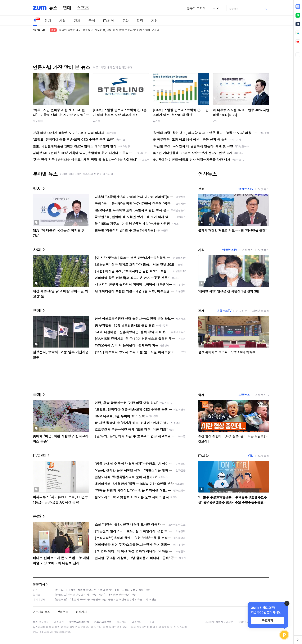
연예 (67, 8)
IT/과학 (109, 21)
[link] (298, 6)
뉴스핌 (96, 121)
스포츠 (83, 8)
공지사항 (122, 622)
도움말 (150, 622)
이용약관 (59, 622)
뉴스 (53, 8)
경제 (77, 21)
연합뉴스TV (246, 189)
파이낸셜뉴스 (261, 311)
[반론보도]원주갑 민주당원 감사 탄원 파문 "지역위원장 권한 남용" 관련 (96, 595)
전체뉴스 (63, 612)
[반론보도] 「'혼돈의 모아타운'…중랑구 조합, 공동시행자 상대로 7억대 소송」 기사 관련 (106, 599)
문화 (125, 21)
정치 (48, 21)
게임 (155, 21)
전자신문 (242, 311)
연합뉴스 (247, 250)
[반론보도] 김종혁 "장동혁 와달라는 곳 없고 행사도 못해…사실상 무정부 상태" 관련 (103, 590)
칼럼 (140, 21)
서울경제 (38, 121)
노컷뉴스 (263, 189)
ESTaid (39, 632)
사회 (63, 21)
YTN (215, 121)
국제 (92, 21)
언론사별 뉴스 (41, 612)
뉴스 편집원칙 (41, 622)
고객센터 (137, 622)
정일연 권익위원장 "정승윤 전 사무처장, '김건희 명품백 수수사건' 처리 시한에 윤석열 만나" (111, 30)
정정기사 (39, 584)
